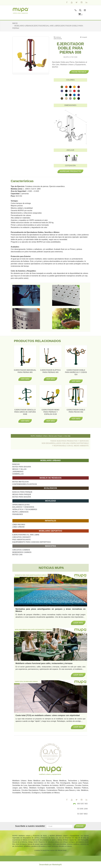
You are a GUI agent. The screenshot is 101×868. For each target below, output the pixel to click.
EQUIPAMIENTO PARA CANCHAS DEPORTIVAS (32, 542)
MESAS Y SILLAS (19, 469)
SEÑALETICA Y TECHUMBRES (25, 509)
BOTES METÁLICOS (21, 482)
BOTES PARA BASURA (22, 467)
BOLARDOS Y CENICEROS (23, 507)
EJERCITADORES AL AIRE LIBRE (26, 535)
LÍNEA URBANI (18, 527)
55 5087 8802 (82, 814)
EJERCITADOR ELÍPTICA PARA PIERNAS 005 (50, 372)
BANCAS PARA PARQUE (22, 492)
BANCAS (16, 464)
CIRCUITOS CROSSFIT (22, 537)
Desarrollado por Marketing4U (50, 865)
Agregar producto (70, 171)
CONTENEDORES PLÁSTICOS (25, 484)
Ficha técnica (79, 72)
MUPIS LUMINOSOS (20, 512)
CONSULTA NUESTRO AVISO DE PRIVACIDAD (50, 850)
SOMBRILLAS (18, 474)
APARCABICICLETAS (21, 505)
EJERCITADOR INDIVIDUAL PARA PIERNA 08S (25, 372)
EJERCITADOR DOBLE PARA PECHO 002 (76, 412)
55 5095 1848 (82, 809)
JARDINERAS (18, 472)
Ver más (25, 379)
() (80, 15)
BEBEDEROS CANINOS (22, 552)
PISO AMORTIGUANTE (22, 540)
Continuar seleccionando (58, 38)
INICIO (15, 23)
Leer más (78, 727)
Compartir (84, 37)
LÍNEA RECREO (19, 525)
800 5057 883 (82, 804)
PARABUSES (18, 514)
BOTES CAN (17, 555)
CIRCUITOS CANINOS (21, 550)
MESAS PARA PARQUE (22, 494)
